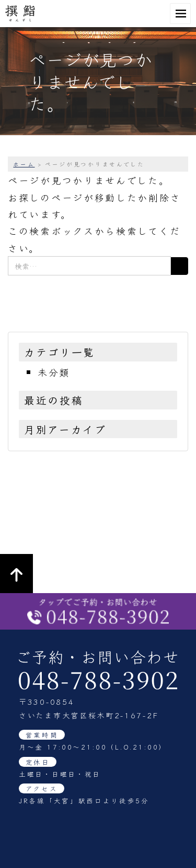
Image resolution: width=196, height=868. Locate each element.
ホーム (24, 164)
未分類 (54, 372)
